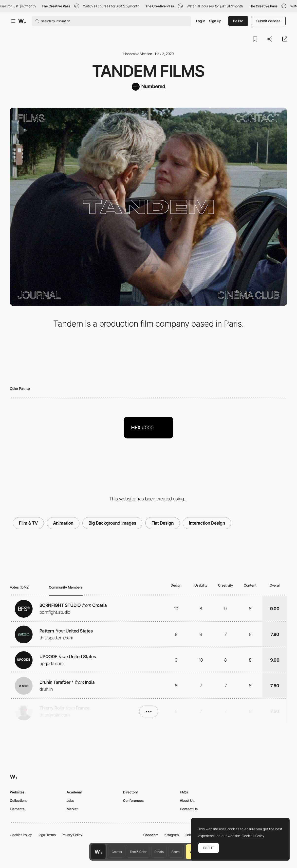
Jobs (70, 800)
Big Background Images (112, 523)
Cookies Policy (21, 835)
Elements (17, 809)
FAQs (184, 792)
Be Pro (238, 21)
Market (72, 809)
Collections (19, 800)
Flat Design (163, 523)
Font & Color (138, 852)
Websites (17, 792)
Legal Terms (47, 835)
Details (159, 852)
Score (176, 852)
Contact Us (189, 809)
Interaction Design (207, 523)
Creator (117, 852)
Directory (130, 792)
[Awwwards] (22, 21)
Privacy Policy (72, 835)
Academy (74, 792)
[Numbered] (148, 87)
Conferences (133, 800)
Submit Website (268, 21)
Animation (63, 523)
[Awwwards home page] (98, 852)
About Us (187, 800)
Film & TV (28, 523)
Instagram (171, 835)
